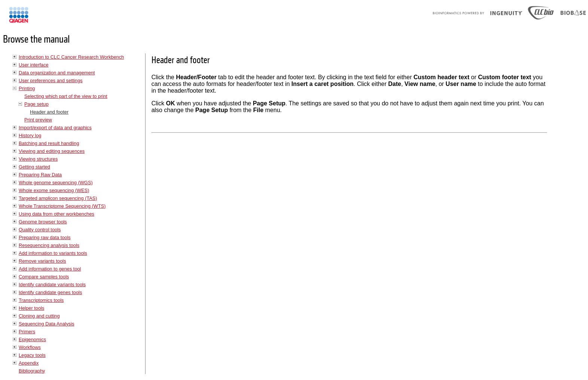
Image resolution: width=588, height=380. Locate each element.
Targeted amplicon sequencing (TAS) (58, 198)
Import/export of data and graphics (55, 128)
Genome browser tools (43, 222)
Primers (27, 332)
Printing (27, 88)
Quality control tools (40, 230)
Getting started (34, 167)
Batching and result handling (49, 143)
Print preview (38, 120)
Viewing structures (38, 159)
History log (30, 135)
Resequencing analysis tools (49, 245)
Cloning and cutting (39, 316)
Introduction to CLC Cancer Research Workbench (71, 57)
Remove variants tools (42, 261)
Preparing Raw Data (40, 175)
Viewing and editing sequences (52, 151)
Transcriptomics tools (41, 300)
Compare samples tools (44, 277)
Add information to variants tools (53, 253)
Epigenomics (32, 339)
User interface (34, 65)
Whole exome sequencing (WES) (54, 190)
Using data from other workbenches (56, 214)
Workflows (30, 347)
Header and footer (49, 112)
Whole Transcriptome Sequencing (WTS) (62, 206)
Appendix (29, 363)
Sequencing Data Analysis (47, 324)
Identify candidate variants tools (52, 285)
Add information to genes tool (50, 269)
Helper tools (31, 308)
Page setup (36, 104)
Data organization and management (57, 73)
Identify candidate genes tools (50, 292)
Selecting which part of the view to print (66, 96)
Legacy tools (32, 355)
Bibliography (32, 371)
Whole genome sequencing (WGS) (56, 183)
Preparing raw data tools (45, 237)
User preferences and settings (51, 81)
